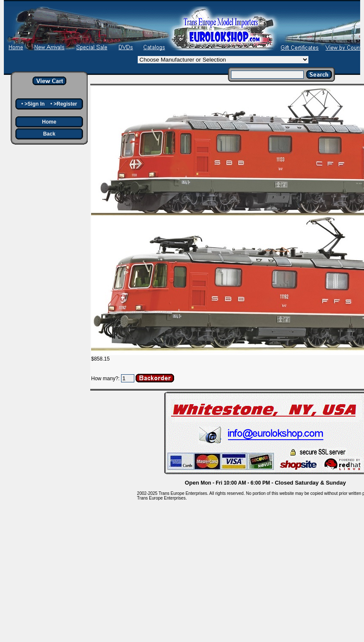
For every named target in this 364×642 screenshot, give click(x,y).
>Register (65, 104)
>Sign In (34, 104)
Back (49, 134)
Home (49, 122)
